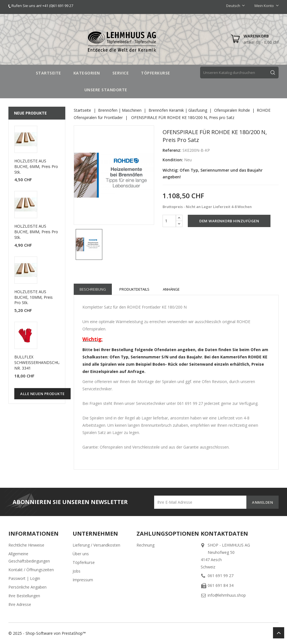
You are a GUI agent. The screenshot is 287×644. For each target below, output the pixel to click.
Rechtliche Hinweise (26, 545)
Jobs (77, 571)
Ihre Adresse (20, 604)
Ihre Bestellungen (24, 596)
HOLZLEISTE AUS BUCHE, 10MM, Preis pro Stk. (33, 297)
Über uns (81, 554)
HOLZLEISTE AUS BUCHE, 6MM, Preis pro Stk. (36, 166)
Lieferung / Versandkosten (96, 545)
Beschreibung (93, 289)
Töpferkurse (84, 562)
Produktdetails (134, 289)
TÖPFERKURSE (156, 73)
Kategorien (87, 73)
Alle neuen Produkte (42, 394)
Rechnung (145, 545)
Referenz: (172, 150)
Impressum (83, 580)
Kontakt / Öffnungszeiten (31, 570)
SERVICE (121, 73)
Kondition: (173, 160)
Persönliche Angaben (27, 587)
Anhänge (171, 289)
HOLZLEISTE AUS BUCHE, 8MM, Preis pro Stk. (36, 232)
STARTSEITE (48, 73)
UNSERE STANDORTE (106, 90)
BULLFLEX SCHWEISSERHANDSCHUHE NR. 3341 (40, 362)
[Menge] (169, 221)
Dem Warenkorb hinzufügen (229, 221)
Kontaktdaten (224, 534)
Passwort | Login (24, 578)
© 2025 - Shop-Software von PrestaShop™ (47, 633)
